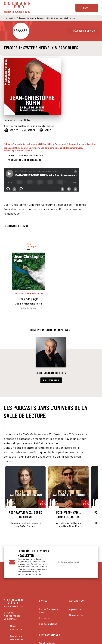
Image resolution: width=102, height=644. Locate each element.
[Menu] (87, 8)
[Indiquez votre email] (71, 562)
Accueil (10, 18)
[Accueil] (17, 8)
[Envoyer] (89, 562)
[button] (83, 31)
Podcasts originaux (25, 18)
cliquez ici (36, 574)
